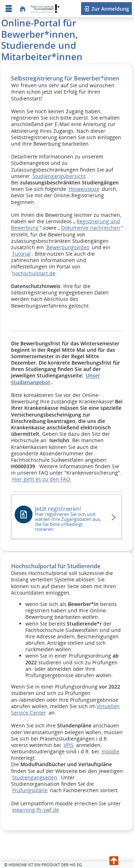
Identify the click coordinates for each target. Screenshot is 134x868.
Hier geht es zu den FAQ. (42, 479)
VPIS (69, 745)
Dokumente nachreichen (91, 228)
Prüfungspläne (30, 790)
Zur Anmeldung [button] (110, 9)
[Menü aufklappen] (9, 9)
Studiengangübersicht (59, 176)
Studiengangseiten (35, 777)
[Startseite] (23, 9)
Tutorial (21, 254)
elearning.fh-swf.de (36, 810)
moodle (110, 751)
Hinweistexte (84, 189)
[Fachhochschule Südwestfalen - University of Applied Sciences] (45, 9)
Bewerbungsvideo (68, 247)
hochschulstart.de (34, 273)
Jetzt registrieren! (69, 519)
